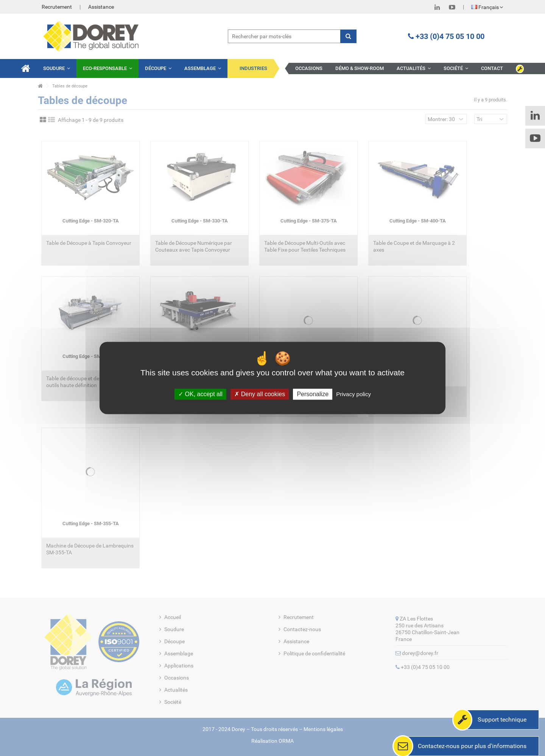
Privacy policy (353, 394)
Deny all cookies (260, 394)
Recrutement (57, 7)
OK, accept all (200, 394)
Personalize (313, 394)
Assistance (101, 7)
